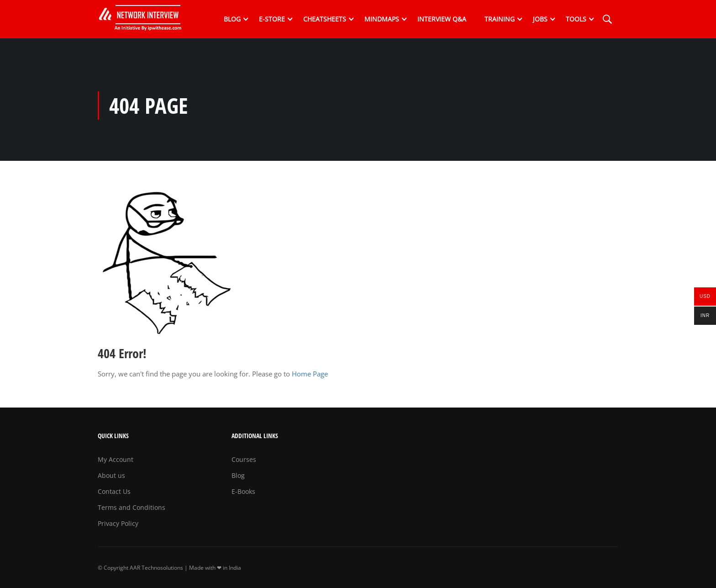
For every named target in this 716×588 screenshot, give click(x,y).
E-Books (243, 491)
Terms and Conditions (132, 507)
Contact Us (114, 491)
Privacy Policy (118, 523)
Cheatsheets (325, 19)
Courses (244, 459)
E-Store (272, 19)
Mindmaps (382, 19)
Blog (232, 19)
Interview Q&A (442, 19)
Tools (576, 19)
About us (111, 475)
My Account (116, 459)
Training (500, 19)
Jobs (540, 19)
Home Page (310, 374)
